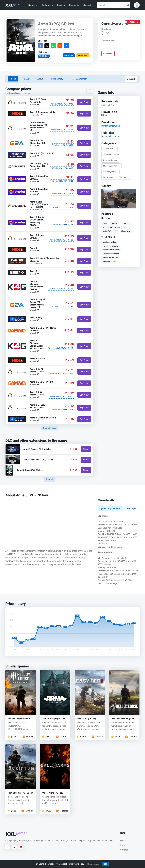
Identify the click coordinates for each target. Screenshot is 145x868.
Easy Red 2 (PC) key (87, 719)
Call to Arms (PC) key (53, 793)
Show (86, 449)
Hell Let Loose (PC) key (123, 719)
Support (87, 5)
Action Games (109, 149)
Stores (123, 845)
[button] (137, 5)
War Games (108, 177)
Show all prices (49, 428)
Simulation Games (111, 154)
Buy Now (84, 102)
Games (33, 5)
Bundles (61, 5)
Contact (124, 850)
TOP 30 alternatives (80, 79)
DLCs (27, 79)
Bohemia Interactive (111, 126)
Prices (13, 79)
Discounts (74, 5)
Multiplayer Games (111, 166)
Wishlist (108, 53)
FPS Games (124, 177)
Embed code (69, 55)
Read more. (93, 864)
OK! (105, 864)
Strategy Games (110, 160)
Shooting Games (110, 172)
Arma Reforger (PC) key (54, 719)
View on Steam (83, 55)
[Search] (113, 5)
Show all (49, 479)
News (123, 841)
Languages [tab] (131, 508)
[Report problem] (118, 54)
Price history (57, 79)
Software (47, 5)
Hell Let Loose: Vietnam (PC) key (19, 719)
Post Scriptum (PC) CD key (21, 793)
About (40, 79)
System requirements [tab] (110, 508)
